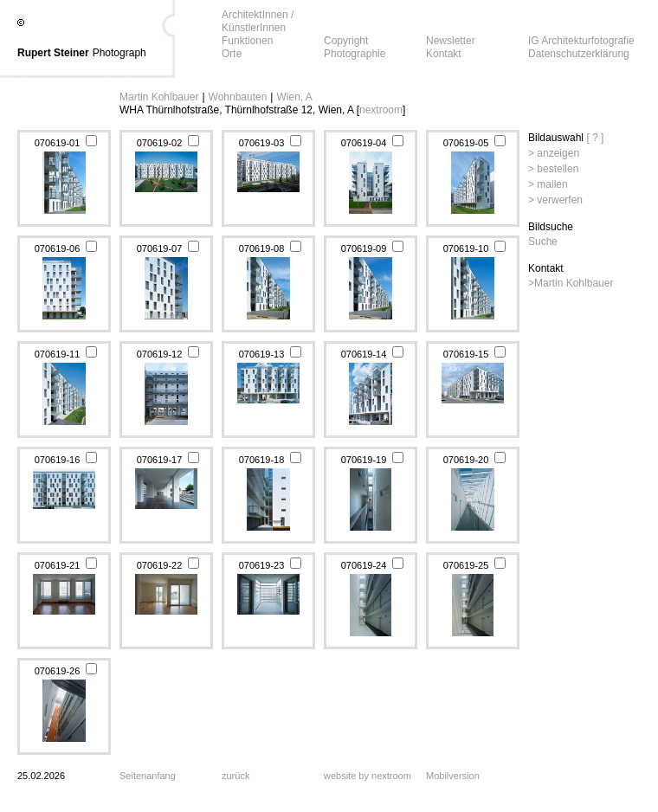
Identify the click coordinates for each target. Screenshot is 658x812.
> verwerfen (555, 200)
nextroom (381, 110)
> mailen (548, 184)
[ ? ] (595, 138)
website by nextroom (368, 776)
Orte (232, 54)
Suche (543, 242)
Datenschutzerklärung (579, 54)
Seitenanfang (148, 776)
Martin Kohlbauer (159, 97)
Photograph (119, 53)
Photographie (355, 54)
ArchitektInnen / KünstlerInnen (258, 21)
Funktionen (247, 41)
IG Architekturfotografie (581, 41)
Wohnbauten (238, 97)
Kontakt (444, 54)
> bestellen (553, 169)
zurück (235, 776)
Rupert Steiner (53, 53)
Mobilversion (453, 776)
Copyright (346, 41)
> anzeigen (554, 153)
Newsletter (451, 41)
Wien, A (294, 97)
